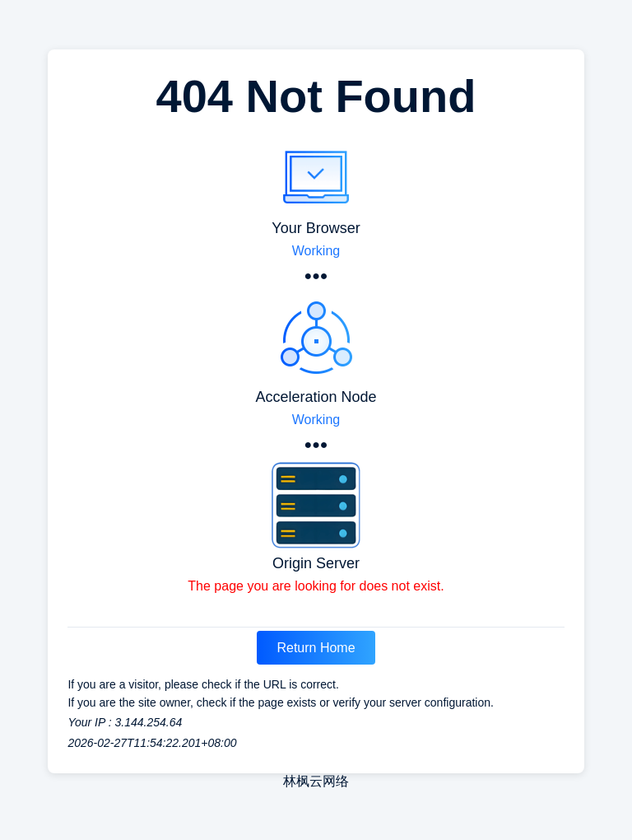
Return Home (316, 648)
